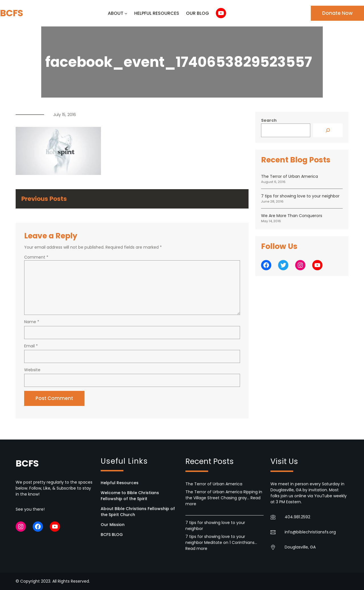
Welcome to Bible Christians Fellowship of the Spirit (130, 496)
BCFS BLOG (112, 535)
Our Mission (113, 525)
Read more (196, 548)
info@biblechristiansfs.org (310, 532)
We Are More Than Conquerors (292, 216)
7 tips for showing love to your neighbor (300, 196)
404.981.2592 (297, 517)
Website (32, 370)
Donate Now (337, 13)
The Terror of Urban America (289, 176)
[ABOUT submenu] (126, 13)
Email (31, 346)
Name (32, 322)
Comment (36, 257)
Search (269, 120)
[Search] (328, 130)
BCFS (12, 13)
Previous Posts (44, 199)
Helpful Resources (120, 483)
